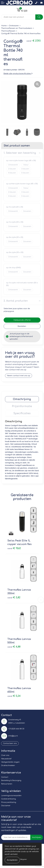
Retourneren (7, 784)
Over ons (5, 755)
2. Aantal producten (16, 301)
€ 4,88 (14, 647)
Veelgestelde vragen (10, 762)
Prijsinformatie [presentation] (22, 406)
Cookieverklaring (9, 799)
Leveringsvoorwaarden (11, 796)
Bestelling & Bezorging (11, 780)
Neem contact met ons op (19, 376)
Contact (5, 777)
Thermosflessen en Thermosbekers (17, 28)
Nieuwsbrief (6, 759)
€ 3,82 (14, 598)
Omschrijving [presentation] (22, 399)
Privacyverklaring (9, 802)
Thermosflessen (8, 31)
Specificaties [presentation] (22, 413)
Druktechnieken (8, 765)
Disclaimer (6, 806)
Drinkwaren (14, 26)
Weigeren (23, 859)
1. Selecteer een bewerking (20, 153)
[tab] (22, 399)
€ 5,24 (14, 696)
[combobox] (18, 17)
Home (4, 26)
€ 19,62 (14, 548)
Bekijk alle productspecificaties (18, 74)
